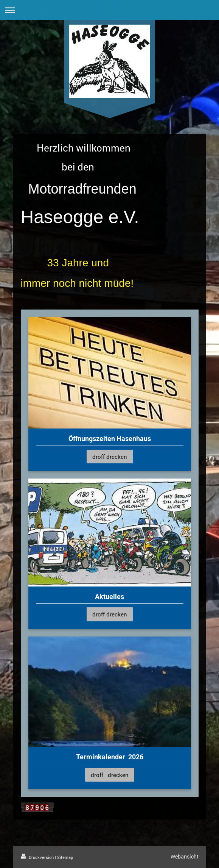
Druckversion (38, 857)
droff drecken (110, 457)
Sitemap (65, 857)
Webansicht (185, 856)
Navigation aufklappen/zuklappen (109, 10)
